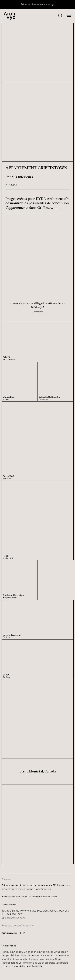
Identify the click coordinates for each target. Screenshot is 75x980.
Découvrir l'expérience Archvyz (38, 4)
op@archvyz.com (15, 918)
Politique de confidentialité (18, 926)
